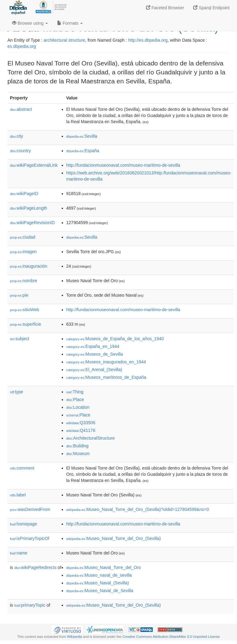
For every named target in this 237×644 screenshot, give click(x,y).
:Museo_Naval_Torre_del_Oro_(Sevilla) (114, 538)
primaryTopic (30, 605)
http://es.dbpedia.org (148, 40)
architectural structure (64, 40)
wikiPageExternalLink (34, 165)
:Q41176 (81, 430)
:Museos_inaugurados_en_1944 (106, 362)
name (19, 553)
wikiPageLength (29, 208)
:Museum (78, 454)
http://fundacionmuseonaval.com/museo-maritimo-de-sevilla (123, 165)
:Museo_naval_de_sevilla (99, 575)
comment (22, 468)
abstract (21, 109)
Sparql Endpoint (211, 8)
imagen (23, 252)
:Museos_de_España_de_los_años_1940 (115, 339)
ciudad (23, 237)
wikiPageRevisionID (32, 223)
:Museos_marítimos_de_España (106, 377)
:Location (78, 407)
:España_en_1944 (93, 346)
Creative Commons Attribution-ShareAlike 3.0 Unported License (171, 637)
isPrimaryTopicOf (30, 538)
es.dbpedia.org (22, 46)
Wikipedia (75, 637)
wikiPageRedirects (35, 567)
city (17, 136)
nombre (24, 281)
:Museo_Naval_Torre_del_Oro (104, 567)
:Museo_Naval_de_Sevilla (100, 591)
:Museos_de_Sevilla (95, 354)
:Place (75, 399)
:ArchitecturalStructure (91, 438)
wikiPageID (24, 194)
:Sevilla (82, 136)
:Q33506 (81, 423)
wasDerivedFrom (30, 509)
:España (83, 151)
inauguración (29, 266)
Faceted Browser (165, 8)
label (18, 495)
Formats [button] (70, 23)
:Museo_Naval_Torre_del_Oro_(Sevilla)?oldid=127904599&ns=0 (138, 509)
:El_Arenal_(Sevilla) (94, 370)
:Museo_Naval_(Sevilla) (98, 583)
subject (19, 339)
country (20, 151)
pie (19, 295)
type (17, 392)
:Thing (75, 392)
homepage (23, 524)
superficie (25, 324)
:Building (77, 446)
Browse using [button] (30, 23)
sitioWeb (24, 310)
